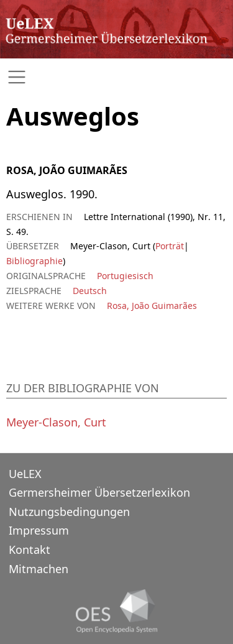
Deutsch (90, 291)
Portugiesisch (125, 276)
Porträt (170, 246)
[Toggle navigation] (116, 77)
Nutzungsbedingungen (69, 512)
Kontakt (30, 550)
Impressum (39, 530)
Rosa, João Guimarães (152, 306)
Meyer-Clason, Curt (56, 422)
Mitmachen (39, 569)
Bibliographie (34, 261)
